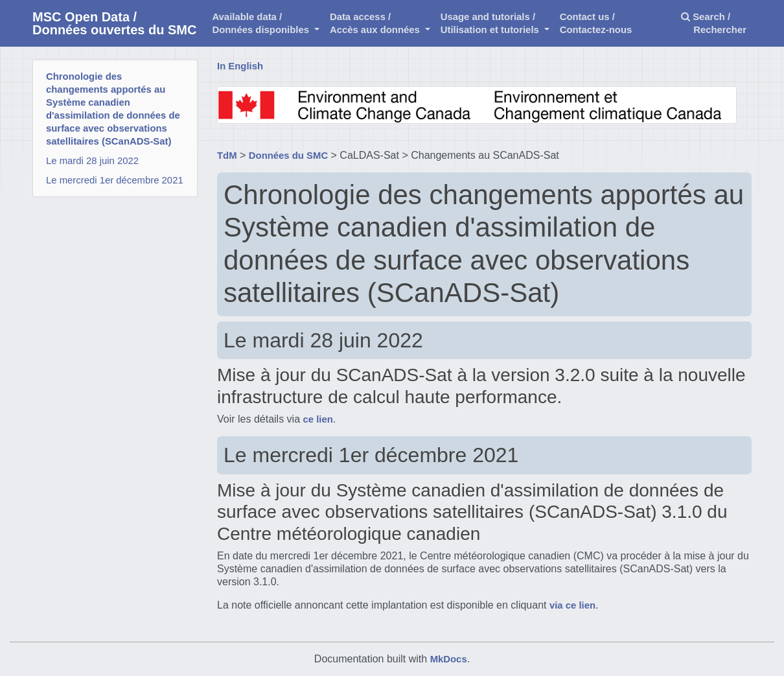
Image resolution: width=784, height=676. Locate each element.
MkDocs (449, 659)
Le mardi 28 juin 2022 (92, 161)
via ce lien (572, 605)
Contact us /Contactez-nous (596, 23)
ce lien (318, 419)
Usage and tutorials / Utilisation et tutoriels (491, 23)
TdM (227, 156)
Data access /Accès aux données (376, 23)
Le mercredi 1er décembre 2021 (115, 180)
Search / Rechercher (714, 23)
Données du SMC (288, 156)
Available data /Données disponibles (262, 23)
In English (240, 66)
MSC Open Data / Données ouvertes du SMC (114, 23)
